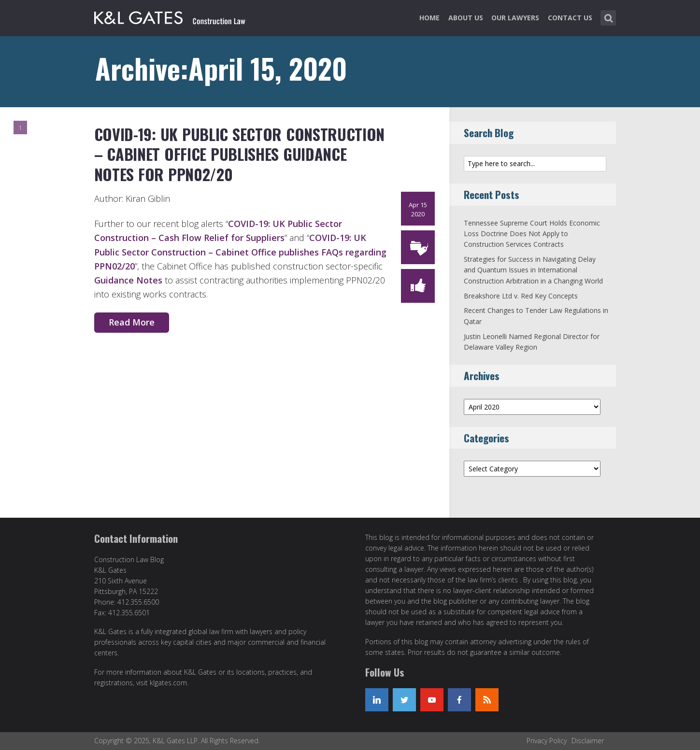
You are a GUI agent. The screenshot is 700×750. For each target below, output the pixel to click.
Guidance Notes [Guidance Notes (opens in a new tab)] (128, 280)
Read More (132, 322)
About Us (466, 18)
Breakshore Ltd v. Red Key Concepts (521, 296)
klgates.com (168, 683)
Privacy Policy (547, 741)
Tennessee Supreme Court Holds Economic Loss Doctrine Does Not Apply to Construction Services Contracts (532, 234)
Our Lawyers (515, 18)
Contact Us (570, 18)
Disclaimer (588, 741)
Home (429, 18)
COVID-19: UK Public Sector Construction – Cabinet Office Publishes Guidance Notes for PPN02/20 (240, 154)
